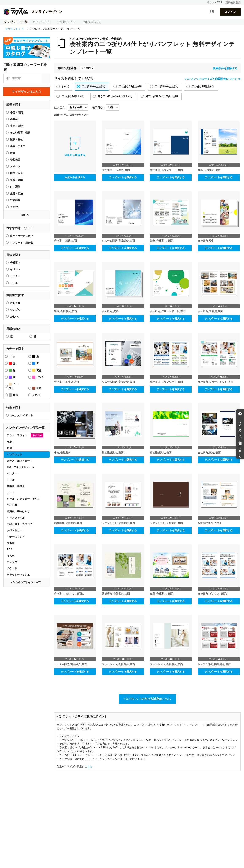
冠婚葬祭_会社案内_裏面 (68, 523)
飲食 (13, 153)
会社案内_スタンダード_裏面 (166, 382)
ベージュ (13, 386)
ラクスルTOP (215, 3)
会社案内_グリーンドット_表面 (168, 311)
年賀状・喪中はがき (18, 511)
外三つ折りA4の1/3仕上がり (162, 96)
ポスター (12, 473)
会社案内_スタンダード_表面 (166, 170)
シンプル (15, 310)
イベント (15, 269)
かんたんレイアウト (22, 415)
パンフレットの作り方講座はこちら (147, 699)
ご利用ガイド (67, 22)
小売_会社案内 (62, 453)
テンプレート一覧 (16, 22)
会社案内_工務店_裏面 (210, 311)
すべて (65, 87)
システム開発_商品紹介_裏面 (70, 664)
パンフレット (15, 454)
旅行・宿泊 (16, 193)
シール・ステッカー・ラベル (23, 499)
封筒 (9, 448)
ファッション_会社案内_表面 (166, 523)
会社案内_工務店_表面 (67, 382)
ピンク (38, 377)
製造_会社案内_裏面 (161, 241)
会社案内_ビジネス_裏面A (69, 594)
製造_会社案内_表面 (65, 311)
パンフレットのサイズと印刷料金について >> (213, 79)
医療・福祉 (16, 139)
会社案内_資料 (206, 241)
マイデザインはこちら (27, 92)
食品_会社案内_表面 (209, 170)
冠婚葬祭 (15, 200)
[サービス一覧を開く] (212, 12)
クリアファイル (16, 518)
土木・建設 (16, 126)
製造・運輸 (16, 180)
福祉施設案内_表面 (161, 453)
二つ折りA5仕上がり (130, 87)
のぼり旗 (12, 505)
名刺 (9, 442)
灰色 (13, 395)
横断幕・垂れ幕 (16, 486)
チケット (12, 568)
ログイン (230, 12)
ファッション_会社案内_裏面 (118, 523)
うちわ (11, 556)
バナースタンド (16, 537)
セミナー (15, 276)
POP (10, 549)
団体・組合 (16, 173)
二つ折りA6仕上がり (167, 87)
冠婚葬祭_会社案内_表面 (116, 594)
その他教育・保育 (20, 133)
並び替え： (61, 107)
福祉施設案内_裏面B (209, 523)
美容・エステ (18, 146)
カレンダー (13, 562)
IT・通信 (15, 187)
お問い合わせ (92, 22)
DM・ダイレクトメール (20, 467)
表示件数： (99, 107)
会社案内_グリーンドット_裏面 (216, 382)
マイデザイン (41, 22)
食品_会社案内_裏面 (161, 594)
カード (11, 492)
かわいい (15, 316)
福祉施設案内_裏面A (114, 453)
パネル (11, 480)
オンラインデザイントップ (26, 582)
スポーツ (15, 166)
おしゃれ (15, 303)
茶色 (37, 388)
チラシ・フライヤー (25, 435)
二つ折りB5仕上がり (203, 87)
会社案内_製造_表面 (65, 241)
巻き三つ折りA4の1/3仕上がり (115, 96)
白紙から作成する (75, 177)
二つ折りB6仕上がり (73, 96)
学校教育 (15, 160)
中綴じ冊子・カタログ (20, 524)
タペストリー (15, 530)
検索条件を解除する (225, 68)
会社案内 (15, 263)
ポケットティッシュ (18, 575)
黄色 (37, 370)
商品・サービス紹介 (22, 236)
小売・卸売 (16, 112)
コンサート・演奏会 (22, 243)
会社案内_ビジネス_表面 (116, 170)
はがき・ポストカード (20, 461)
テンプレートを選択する (123, 177)
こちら (88, 767)
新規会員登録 (233, 3)
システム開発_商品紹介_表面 (118, 241)
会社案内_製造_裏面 (209, 453)
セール (14, 283)
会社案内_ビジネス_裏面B (213, 594)
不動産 (14, 119)
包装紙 (11, 543)
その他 (14, 207)
